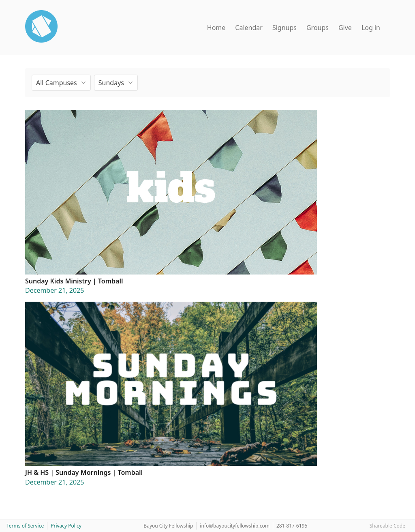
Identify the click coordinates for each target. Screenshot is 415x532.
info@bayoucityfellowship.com (235, 526)
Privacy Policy (66, 526)
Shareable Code (387, 526)
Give (345, 28)
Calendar (249, 28)
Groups (318, 28)
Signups (285, 28)
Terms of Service (25, 526)
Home (216, 28)
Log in (371, 28)
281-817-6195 (292, 526)
